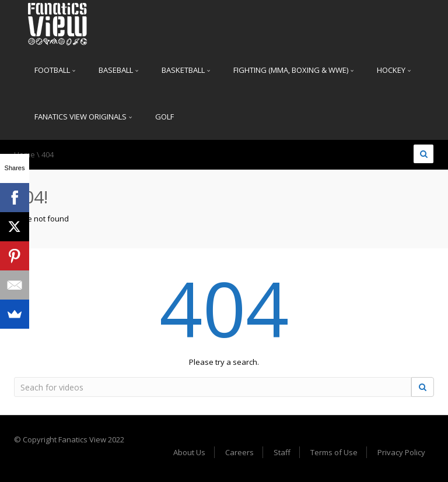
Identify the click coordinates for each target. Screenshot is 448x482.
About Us (189, 452)
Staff (282, 452)
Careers (239, 452)
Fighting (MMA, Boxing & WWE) (293, 70)
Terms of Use (334, 452)
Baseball (118, 70)
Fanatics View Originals (83, 117)
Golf (164, 117)
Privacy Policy (401, 452)
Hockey (394, 70)
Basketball (186, 70)
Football (55, 70)
